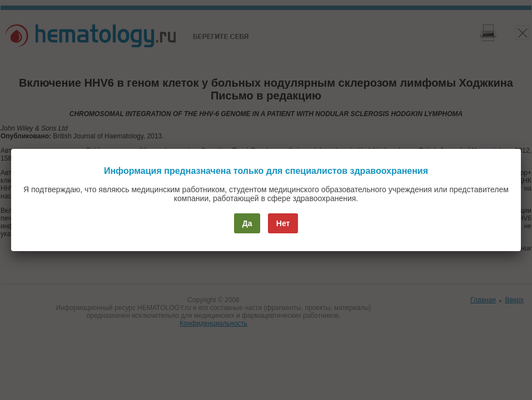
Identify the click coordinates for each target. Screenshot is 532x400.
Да (247, 223)
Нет (283, 223)
